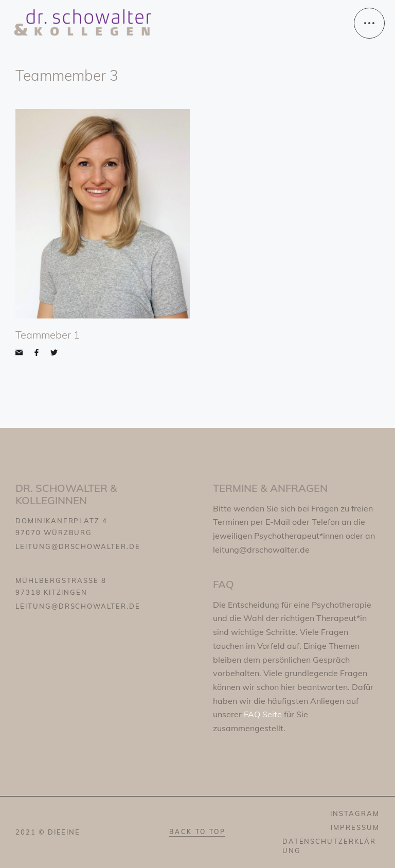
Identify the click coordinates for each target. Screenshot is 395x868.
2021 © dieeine (48, 832)
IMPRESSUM (355, 827)
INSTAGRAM (355, 813)
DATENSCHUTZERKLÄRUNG (329, 846)
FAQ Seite (264, 714)
